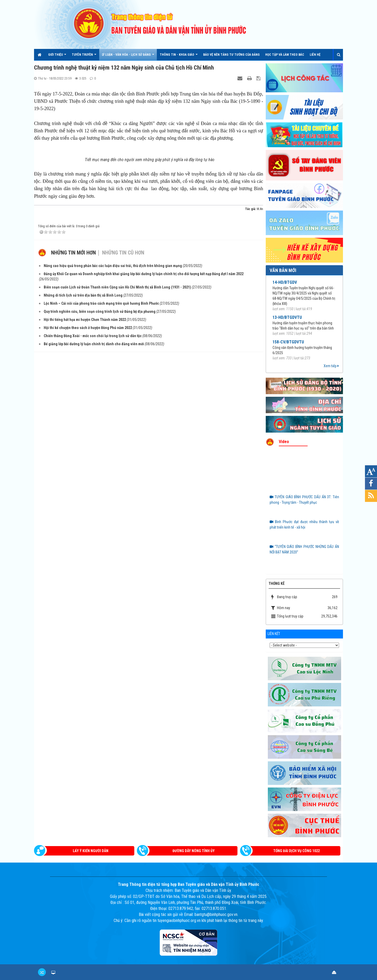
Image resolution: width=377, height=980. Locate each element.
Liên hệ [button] (315, 55)
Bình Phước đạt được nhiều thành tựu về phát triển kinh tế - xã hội (304, 525)
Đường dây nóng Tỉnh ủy (194, 851)
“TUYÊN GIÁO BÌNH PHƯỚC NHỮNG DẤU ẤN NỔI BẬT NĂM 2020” (304, 549)
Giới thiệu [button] (57, 57)
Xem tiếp (331, 366)
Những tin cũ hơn (123, 356)
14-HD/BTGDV (285, 282)
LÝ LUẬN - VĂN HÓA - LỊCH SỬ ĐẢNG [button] (128, 57)
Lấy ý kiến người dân (91, 851)
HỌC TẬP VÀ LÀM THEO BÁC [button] (285, 55)
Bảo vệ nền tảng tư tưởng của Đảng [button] (231, 55)
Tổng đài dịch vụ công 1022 (296, 851)
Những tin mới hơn (73, 356)
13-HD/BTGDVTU (287, 317)
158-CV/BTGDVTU (288, 342)
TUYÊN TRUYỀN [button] (84, 57)
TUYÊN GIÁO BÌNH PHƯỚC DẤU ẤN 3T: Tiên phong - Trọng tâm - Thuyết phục (304, 500)
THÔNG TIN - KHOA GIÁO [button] (179, 57)
